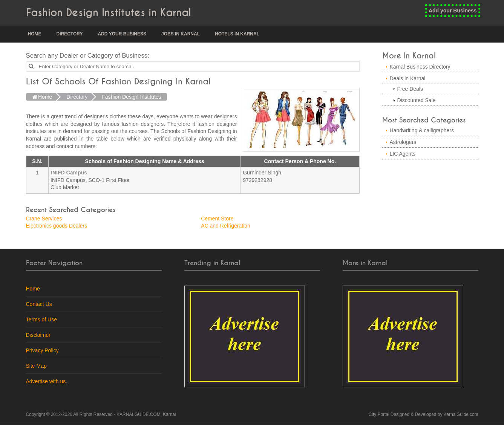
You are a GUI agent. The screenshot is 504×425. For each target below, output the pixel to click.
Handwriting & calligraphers (422, 130)
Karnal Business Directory (420, 67)
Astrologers (403, 142)
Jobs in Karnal (181, 34)
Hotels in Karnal (237, 34)
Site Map (36, 366)
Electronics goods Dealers (57, 226)
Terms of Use (41, 320)
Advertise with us (46, 381)
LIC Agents (403, 154)
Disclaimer (38, 335)
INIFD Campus (69, 173)
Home (35, 34)
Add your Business (453, 11)
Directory (70, 34)
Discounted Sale (417, 100)
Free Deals (410, 89)
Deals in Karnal (408, 78)
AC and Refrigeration (226, 226)
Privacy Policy (42, 350)
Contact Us (39, 304)
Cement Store (217, 219)
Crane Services (44, 219)
